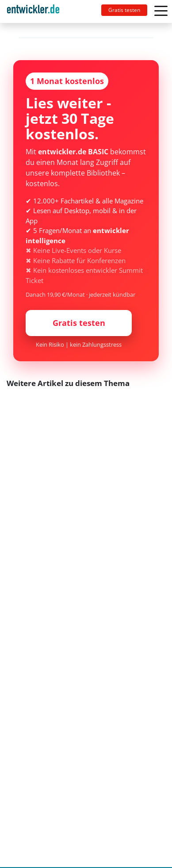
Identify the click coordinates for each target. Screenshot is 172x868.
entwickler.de (33, 13)
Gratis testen (124, 10)
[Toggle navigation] (37, 11)
